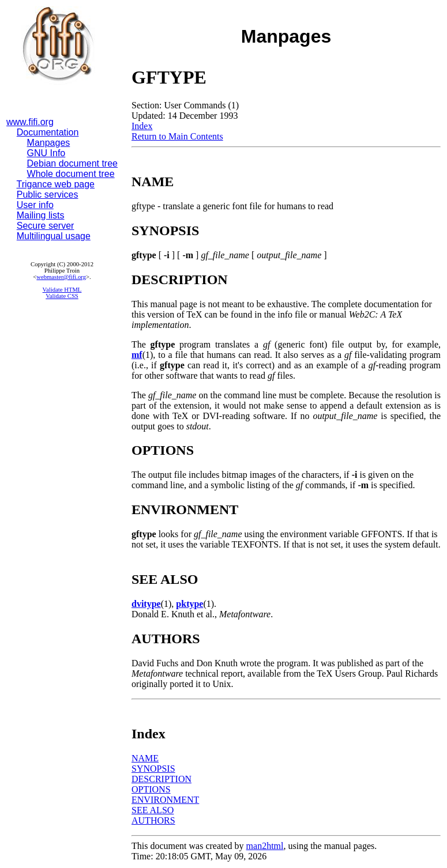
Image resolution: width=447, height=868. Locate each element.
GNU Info (46, 153)
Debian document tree (72, 163)
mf (137, 355)
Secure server (46, 226)
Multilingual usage (54, 236)
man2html (265, 846)
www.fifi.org (30, 122)
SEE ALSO (153, 810)
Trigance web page (56, 184)
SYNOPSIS (153, 769)
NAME (145, 758)
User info (35, 205)
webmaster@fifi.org (61, 277)
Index (142, 126)
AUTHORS (153, 820)
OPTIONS (151, 789)
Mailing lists (41, 215)
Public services (48, 195)
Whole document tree (71, 174)
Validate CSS (62, 296)
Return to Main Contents (177, 136)
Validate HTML (62, 290)
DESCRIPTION (161, 779)
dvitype (146, 604)
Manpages (49, 143)
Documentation (48, 132)
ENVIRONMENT (165, 800)
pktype (189, 604)
